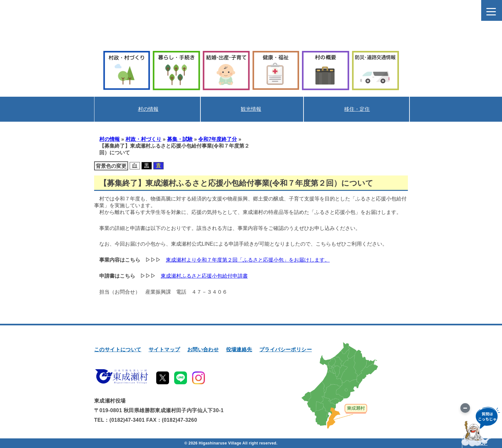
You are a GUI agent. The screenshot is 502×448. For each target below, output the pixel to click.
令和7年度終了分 (218, 139)
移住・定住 (357, 109)
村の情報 (148, 109)
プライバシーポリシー (286, 350)
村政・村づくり (143, 139)
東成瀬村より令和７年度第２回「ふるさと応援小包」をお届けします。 (248, 260)
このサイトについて (118, 350)
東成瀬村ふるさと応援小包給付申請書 (204, 276)
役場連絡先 (239, 350)
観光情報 (251, 109)
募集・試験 (180, 139)
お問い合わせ (203, 350)
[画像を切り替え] (465, 408)
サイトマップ (164, 350)
